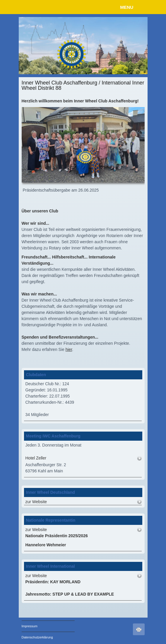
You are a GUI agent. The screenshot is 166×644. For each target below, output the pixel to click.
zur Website (36, 502)
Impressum (30, 626)
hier (69, 349)
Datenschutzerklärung (37, 637)
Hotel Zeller (36, 458)
